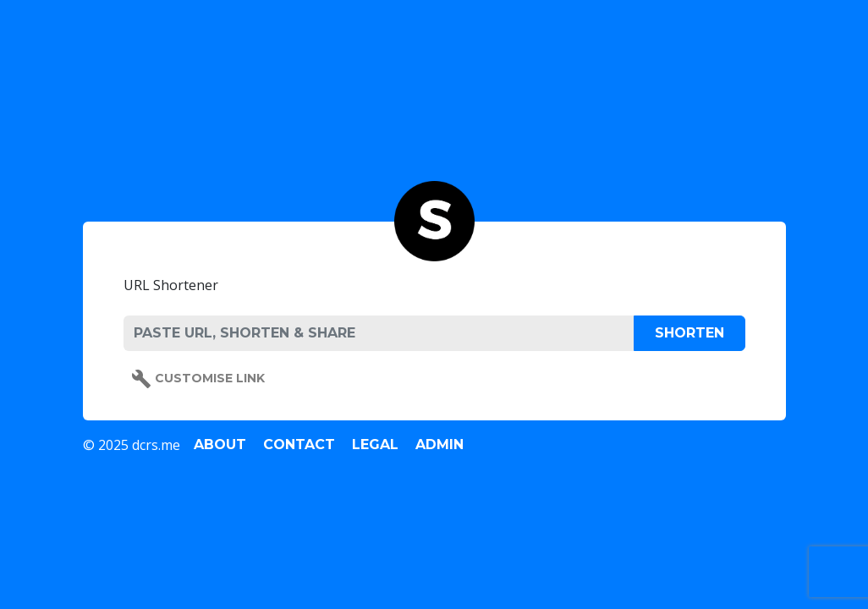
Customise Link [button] (198, 379)
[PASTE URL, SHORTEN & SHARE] (379, 333)
